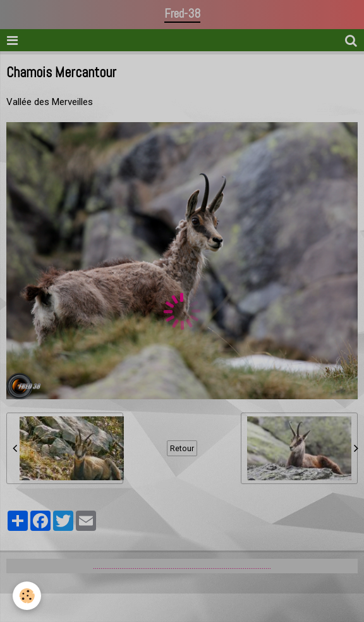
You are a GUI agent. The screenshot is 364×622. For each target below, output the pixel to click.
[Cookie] (27, 596)
